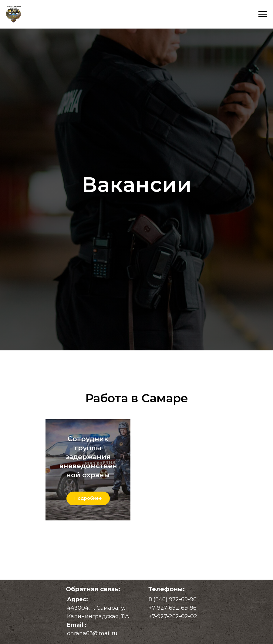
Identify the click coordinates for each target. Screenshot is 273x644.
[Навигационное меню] (263, 14)
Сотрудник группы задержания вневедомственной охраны (88, 457)
